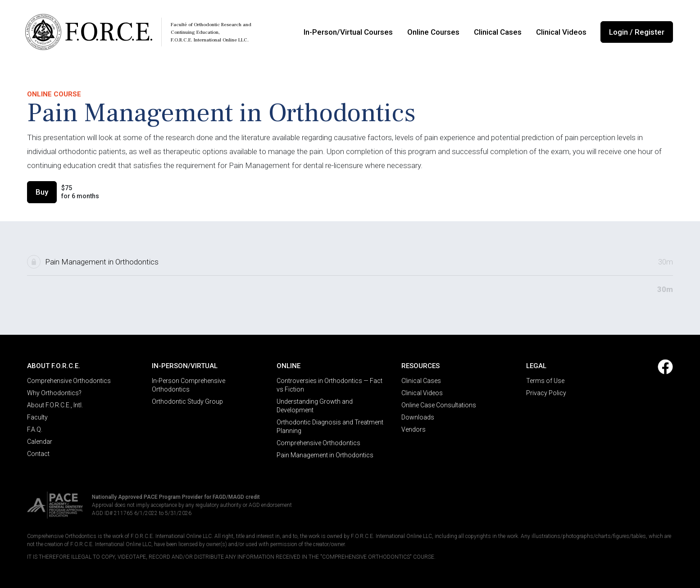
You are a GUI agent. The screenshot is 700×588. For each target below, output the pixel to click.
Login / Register (637, 32)
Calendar (40, 442)
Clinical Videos (561, 32)
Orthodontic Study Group (187, 401)
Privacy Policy (546, 393)
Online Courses (433, 32)
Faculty (37, 417)
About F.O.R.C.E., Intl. (55, 405)
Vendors (414, 429)
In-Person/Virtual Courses (348, 32)
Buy (42, 192)
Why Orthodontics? (54, 393)
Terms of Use (545, 381)
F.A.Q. (35, 429)
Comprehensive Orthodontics (69, 381)
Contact (38, 454)
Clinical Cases (498, 32)
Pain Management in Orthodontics (325, 455)
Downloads (418, 417)
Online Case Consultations (439, 405)
